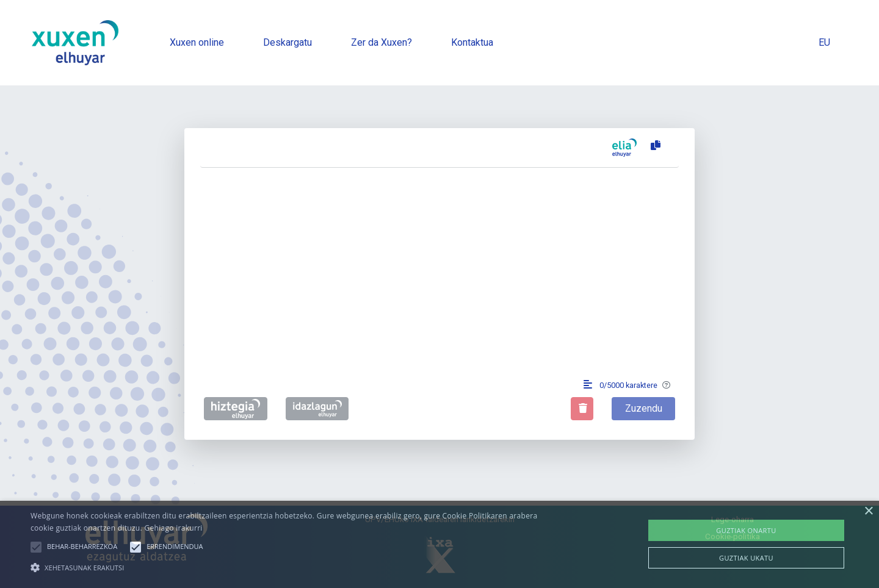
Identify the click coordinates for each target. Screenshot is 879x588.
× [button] (868, 511)
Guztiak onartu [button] (746, 530)
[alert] (440, 544)
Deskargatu (288, 42)
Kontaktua (472, 42)
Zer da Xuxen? (382, 42)
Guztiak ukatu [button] (746, 558)
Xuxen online (197, 42)
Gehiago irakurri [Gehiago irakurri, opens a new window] (173, 528)
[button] (36, 547)
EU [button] (824, 42)
